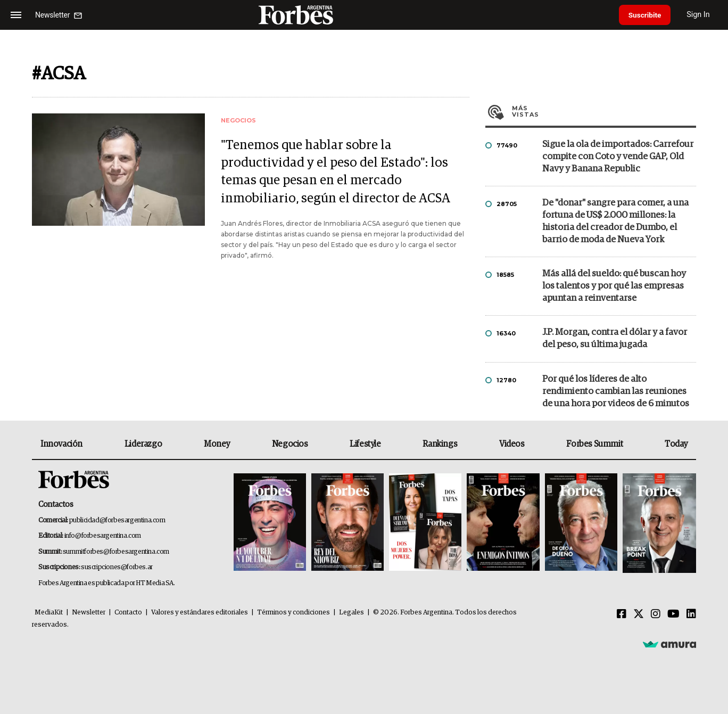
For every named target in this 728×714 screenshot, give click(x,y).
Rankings (440, 444)
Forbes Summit (594, 444)
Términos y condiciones (293, 613)
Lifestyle (365, 444)
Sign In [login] (702, 15)
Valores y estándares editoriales (200, 613)
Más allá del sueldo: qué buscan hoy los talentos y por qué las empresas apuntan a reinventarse (614, 286)
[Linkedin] (691, 614)
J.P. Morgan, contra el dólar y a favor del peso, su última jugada (615, 339)
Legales (351, 613)
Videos (512, 444)
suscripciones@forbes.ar (117, 567)
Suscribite (647, 15)
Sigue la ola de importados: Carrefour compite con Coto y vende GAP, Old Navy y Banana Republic (618, 157)
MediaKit (49, 613)
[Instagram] (656, 614)
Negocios (290, 444)
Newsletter (89, 613)
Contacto (128, 613)
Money (217, 444)
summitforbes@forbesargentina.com (116, 552)
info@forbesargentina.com (103, 536)
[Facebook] (622, 614)
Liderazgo (143, 444)
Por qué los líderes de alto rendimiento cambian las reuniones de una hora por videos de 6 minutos (616, 392)
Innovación (61, 444)
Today (676, 444)
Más (604, 111)
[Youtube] (673, 614)
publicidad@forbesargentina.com (117, 520)
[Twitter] (639, 614)
